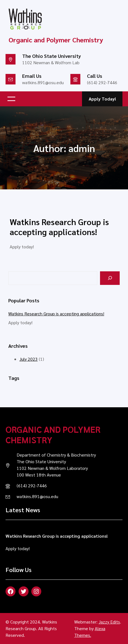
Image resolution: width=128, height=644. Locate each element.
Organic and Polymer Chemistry (53, 434)
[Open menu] (11, 99)
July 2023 (29, 359)
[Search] (110, 278)
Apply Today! (102, 99)
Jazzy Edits (109, 622)
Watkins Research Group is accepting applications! (59, 227)
